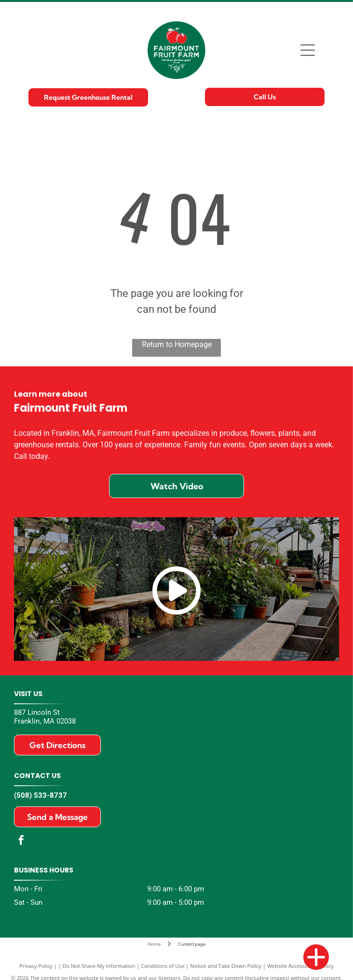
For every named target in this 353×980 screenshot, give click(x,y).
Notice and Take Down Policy (226, 966)
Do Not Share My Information (99, 966)
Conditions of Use (163, 966)
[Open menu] (308, 50)
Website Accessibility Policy (300, 966)
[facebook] (21, 841)
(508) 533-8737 (41, 795)
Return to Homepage (177, 344)
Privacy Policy (36, 966)
